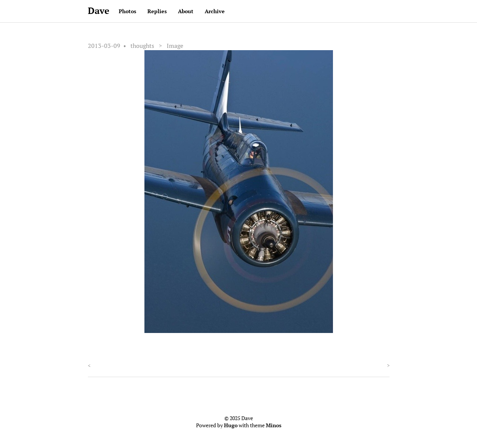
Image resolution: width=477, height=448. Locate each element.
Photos (127, 11)
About (186, 11)
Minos (274, 425)
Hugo (231, 425)
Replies (157, 11)
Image (175, 46)
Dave (99, 11)
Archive (215, 11)
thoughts (142, 46)
